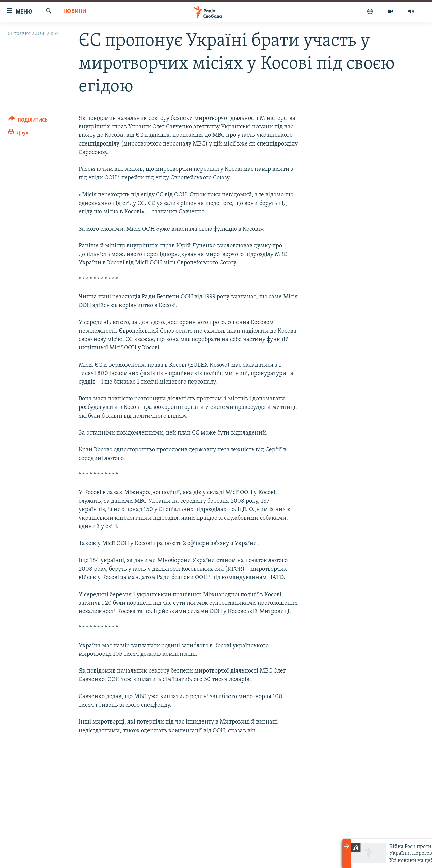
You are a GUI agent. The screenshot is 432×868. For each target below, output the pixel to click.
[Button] (28, 121)
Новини (75, 12)
